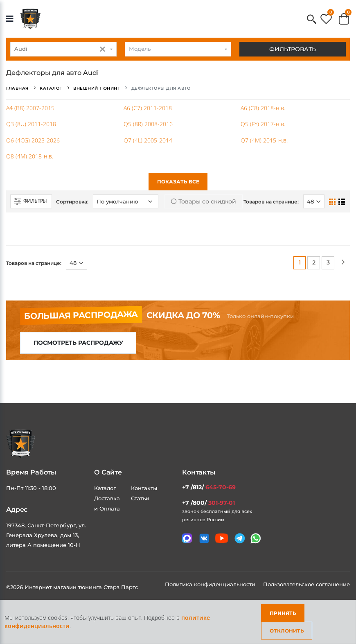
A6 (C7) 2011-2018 (148, 108)
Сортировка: (72, 202)
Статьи (140, 498)
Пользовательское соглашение (306, 584)
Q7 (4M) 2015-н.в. (264, 140)
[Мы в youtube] (222, 538)
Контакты (144, 488)
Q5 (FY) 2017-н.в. (263, 124)
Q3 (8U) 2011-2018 (31, 124)
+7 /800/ (208, 503)
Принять (283, 613)
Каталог (105, 488)
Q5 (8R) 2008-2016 (148, 124)
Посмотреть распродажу (78, 343)
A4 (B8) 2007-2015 (30, 108)
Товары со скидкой (204, 201)
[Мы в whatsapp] (256, 538)
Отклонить (287, 631)
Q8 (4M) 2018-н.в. (30, 156)
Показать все (178, 182)
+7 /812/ (209, 487)
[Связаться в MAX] (187, 538)
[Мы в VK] (204, 538)
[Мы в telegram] (240, 538)
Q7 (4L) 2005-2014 (148, 140)
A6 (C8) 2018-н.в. (263, 108)
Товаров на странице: (271, 202)
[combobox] (63, 49)
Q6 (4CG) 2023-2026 (33, 140)
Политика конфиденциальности (211, 584)
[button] (312, 20)
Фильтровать (293, 49)
